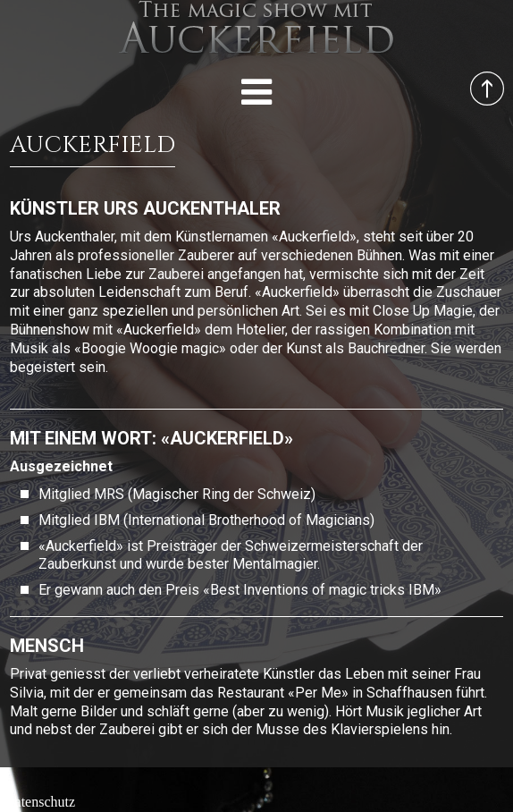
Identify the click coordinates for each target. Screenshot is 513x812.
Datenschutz (40, 802)
